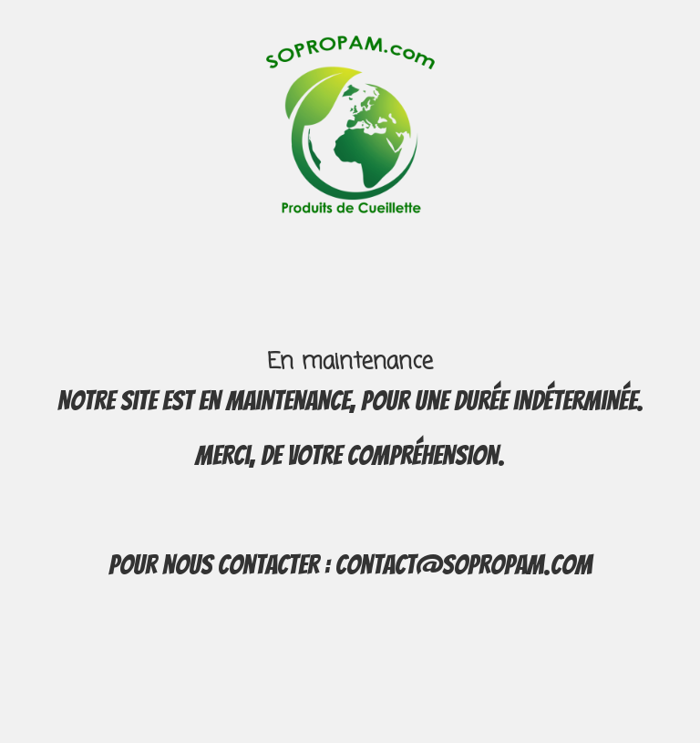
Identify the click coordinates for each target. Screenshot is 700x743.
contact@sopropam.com (464, 565)
